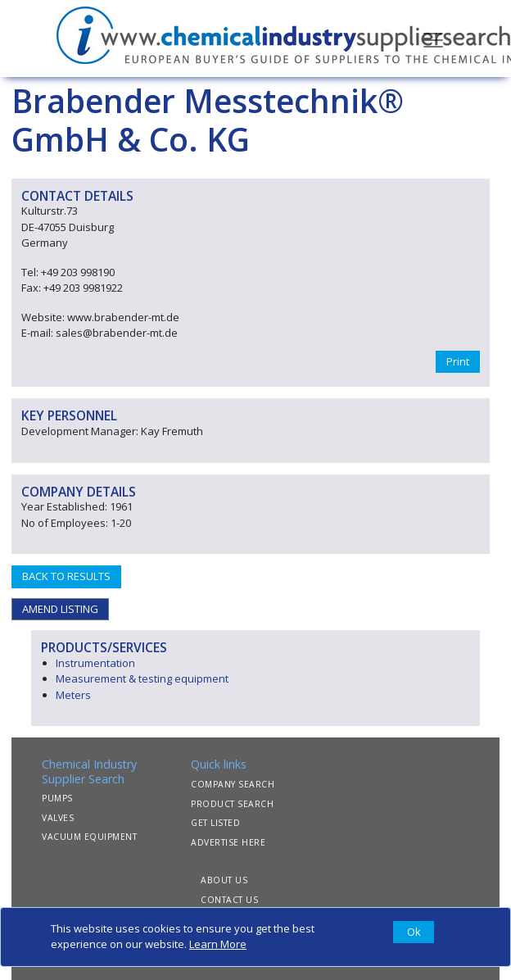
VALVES (58, 818)
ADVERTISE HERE (228, 842)
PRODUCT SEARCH (232, 804)
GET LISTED (215, 823)
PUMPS (57, 798)
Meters (73, 695)
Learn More (218, 944)
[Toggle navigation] (433, 39)
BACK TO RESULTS (66, 576)
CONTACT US (229, 900)
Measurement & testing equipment (142, 678)
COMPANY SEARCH (233, 784)
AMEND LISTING (60, 609)
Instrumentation (95, 663)
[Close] (414, 932)
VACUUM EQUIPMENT (89, 837)
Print (458, 361)
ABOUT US (224, 880)
